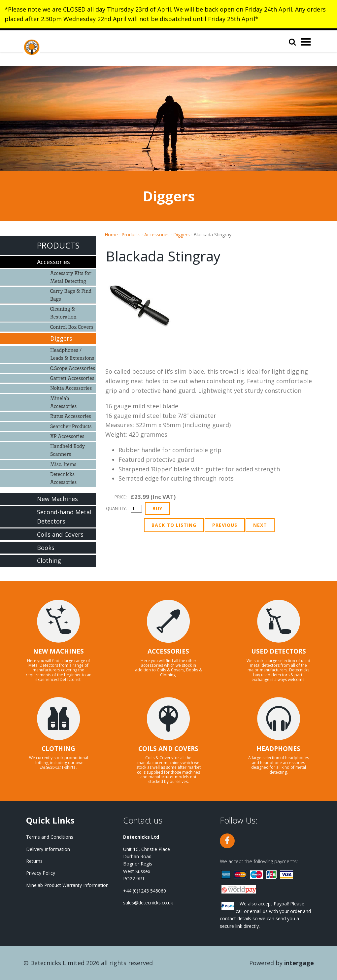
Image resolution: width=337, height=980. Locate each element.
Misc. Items (63, 464)
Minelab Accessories (63, 402)
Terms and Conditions (50, 837)
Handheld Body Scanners (67, 450)
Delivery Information (48, 849)
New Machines (57, 499)
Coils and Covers (60, 534)
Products (131, 235)
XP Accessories (67, 436)
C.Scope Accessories (73, 368)
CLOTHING (58, 749)
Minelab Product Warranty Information (67, 885)
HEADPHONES (278, 749)
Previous (225, 525)
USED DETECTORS (279, 651)
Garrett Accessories (72, 378)
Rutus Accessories (71, 416)
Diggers (182, 235)
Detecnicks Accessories (63, 478)
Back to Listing (174, 525)
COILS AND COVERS (168, 749)
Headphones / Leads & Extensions (72, 354)
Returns (34, 861)
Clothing (49, 560)
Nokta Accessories (71, 388)
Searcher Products (71, 426)
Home (111, 235)
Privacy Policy (41, 873)
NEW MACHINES (58, 651)
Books (46, 548)
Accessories (157, 235)
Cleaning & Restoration (63, 313)
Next (260, 525)
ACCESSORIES (168, 651)
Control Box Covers (72, 327)
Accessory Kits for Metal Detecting (71, 277)
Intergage (299, 963)
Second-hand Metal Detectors (64, 517)
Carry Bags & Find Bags (71, 295)
